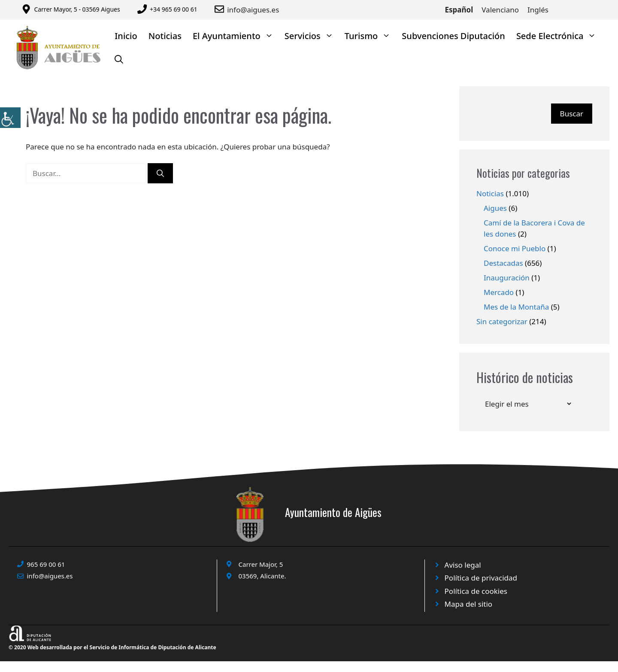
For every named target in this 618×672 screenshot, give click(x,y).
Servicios (312, 36)
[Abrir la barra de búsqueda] (119, 59)
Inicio (126, 36)
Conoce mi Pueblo (515, 248)
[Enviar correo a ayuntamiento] (221, 9)
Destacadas (503, 263)
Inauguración (507, 278)
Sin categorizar (502, 321)
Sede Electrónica (559, 36)
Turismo (371, 36)
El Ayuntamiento (236, 36)
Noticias (165, 36)
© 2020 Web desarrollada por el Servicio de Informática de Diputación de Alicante (112, 647)
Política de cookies (476, 591)
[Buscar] (160, 173)
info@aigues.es (253, 10)
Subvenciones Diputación (453, 36)
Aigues (495, 208)
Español (459, 10)
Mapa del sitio (469, 604)
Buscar (572, 114)
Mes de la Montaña (516, 307)
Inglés (538, 10)
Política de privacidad (481, 578)
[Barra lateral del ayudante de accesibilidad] (10, 118)
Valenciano (500, 10)
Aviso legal (463, 565)
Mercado (499, 292)
